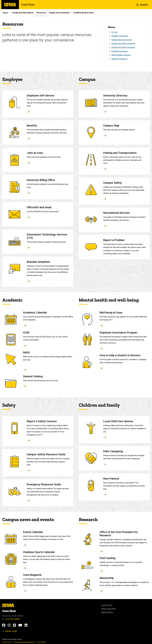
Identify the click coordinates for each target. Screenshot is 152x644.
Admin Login (11, 631)
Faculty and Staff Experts (23, 13)
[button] (142, 5)
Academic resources (120, 36)
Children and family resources (123, 47)
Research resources (119, 59)
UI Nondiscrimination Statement (24, 642)
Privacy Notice (7, 642)
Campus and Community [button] (59, 13)
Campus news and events (122, 40)
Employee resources (120, 51)
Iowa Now (28, 5)
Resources (41, 13)
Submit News (107, 612)
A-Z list (114, 32)
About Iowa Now (108, 609)
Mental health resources (121, 55)
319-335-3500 (11, 619)
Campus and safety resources (123, 44)
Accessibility (41, 642)
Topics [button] (5, 13)
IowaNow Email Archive (84, 13)
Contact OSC (107, 605)
